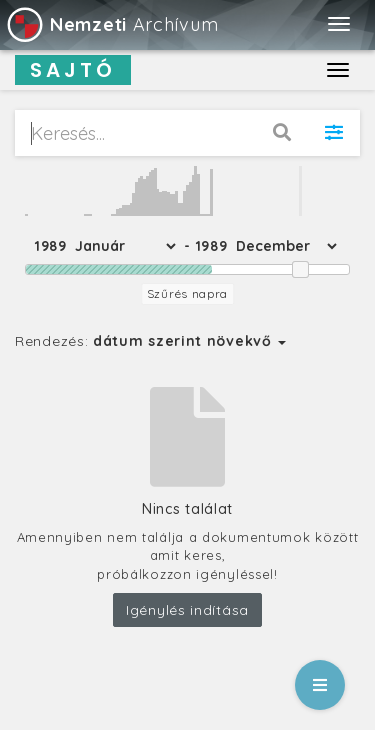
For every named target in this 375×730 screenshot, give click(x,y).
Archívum (111, 24)
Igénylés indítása (187, 610)
